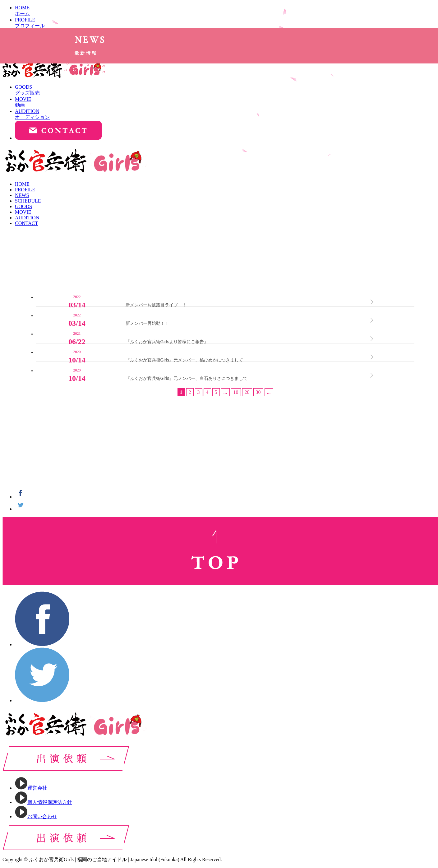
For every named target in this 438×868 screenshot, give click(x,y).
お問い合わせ (36, 817)
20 (247, 398)
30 (258, 398)
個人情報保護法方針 (44, 802)
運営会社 (31, 788)
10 (236, 398)
